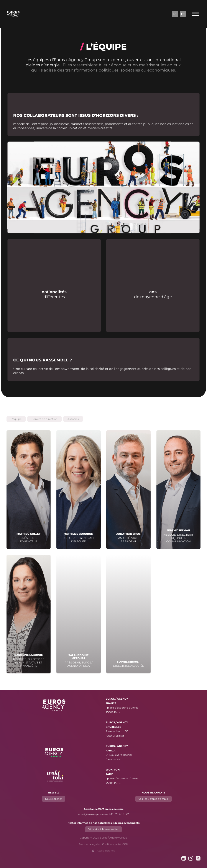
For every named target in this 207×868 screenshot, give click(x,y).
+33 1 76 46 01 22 (119, 814)
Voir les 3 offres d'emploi (154, 799)
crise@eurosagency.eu (93, 814)
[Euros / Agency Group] (13, 14)
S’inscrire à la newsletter (104, 829)
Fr (183, 14)
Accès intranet (106, 851)
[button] (16, 419)
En (175, 14)
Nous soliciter (54, 799)
